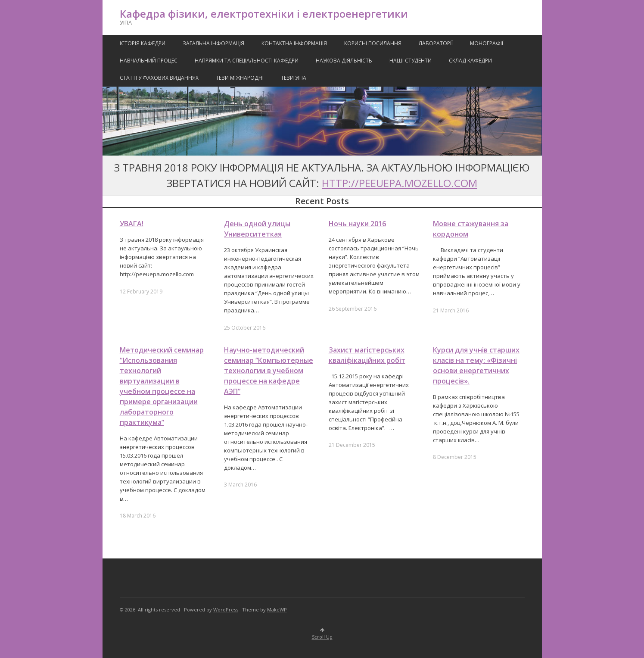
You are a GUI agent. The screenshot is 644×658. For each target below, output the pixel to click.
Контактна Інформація (294, 43)
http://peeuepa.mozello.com (400, 183)
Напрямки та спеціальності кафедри (247, 61)
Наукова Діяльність (344, 61)
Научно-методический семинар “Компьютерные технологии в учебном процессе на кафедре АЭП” (269, 371)
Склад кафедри (470, 61)
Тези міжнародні (240, 78)
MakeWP (277, 610)
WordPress (226, 610)
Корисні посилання (373, 43)
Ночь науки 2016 (357, 224)
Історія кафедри (143, 43)
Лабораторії (436, 43)
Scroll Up (322, 634)
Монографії (487, 43)
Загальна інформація (213, 43)
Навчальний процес (149, 61)
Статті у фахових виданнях (159, 78)
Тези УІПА (294, 78)
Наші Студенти (411, 61)
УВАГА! (132, 224)
